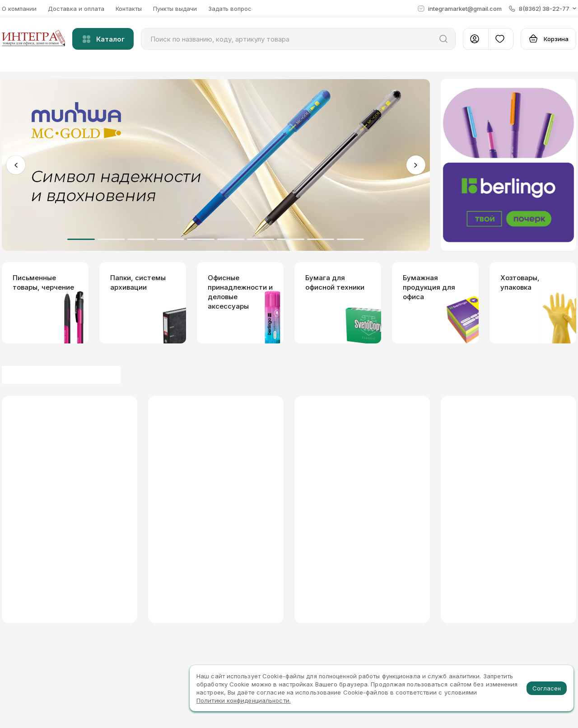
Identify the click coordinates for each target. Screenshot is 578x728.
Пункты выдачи (175, 9)
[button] (543, 9)
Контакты (129, 9)
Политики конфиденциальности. (244, 700)
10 (350, 239)
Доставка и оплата (76, 9)
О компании (19, 9)
